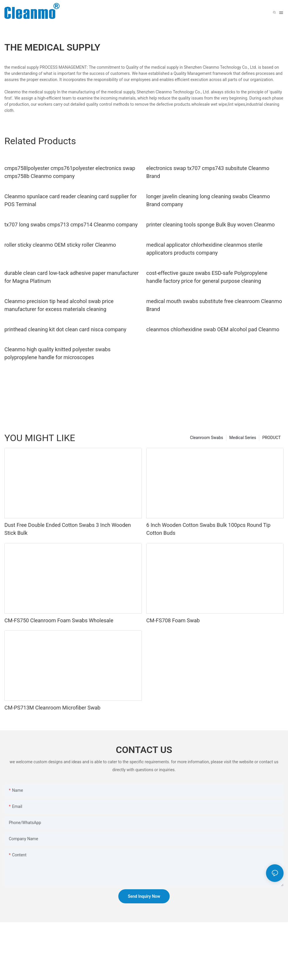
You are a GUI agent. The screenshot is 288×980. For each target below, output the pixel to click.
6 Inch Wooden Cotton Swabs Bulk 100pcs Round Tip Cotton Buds (208, 529)
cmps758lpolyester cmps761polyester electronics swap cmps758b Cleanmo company (70, 172)
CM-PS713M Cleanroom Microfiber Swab (52, 708)
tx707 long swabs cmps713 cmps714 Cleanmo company (71, 225)
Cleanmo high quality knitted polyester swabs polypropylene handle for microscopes (58, 353)
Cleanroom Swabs (207, 438)
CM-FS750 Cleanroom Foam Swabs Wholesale (59, 620)
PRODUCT (271, 438)
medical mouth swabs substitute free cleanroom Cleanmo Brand (214, 305)
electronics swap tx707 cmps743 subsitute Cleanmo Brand (208, 172)
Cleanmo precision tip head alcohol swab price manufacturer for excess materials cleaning (59, 305)
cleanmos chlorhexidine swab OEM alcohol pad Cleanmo (213, 329)
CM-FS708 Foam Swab (173, 620)
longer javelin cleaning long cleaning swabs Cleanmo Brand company (208, 200)
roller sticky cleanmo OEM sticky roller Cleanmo (60, 245)
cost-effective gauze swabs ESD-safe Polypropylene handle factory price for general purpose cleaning (207, 277)
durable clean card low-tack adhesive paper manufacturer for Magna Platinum (71, 277)
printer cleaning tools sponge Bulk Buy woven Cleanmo (210, 225)
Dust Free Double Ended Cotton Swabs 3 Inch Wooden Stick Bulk (68, 529)
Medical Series (243, 438)
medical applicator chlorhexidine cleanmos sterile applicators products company (204, 249)
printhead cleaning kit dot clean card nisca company (65, 329)
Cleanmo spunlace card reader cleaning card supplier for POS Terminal (71, 200)
